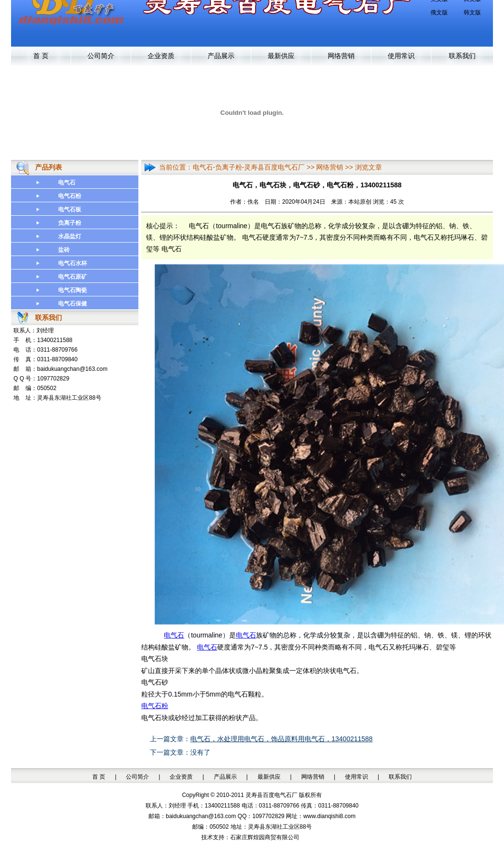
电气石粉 (70, 196)
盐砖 (64, 250)
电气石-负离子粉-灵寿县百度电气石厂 (249, 167)
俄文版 (439, 12)
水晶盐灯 (70, 236)
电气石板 (70, 209)
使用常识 (401, 56)
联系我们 (462, 56)
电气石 (67, 183)
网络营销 (341, 56)
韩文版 (472, 12)
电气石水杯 (73, 263)
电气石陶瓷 (73, 290)
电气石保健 (73, 304)
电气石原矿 (73, 277)
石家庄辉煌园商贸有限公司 (265, 837)
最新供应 (281, 56)
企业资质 (161, 56)
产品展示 (221, 56)
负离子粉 (70, 223)
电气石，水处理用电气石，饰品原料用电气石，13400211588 (282, 739)
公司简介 (101, 56)
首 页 (41, 56)
